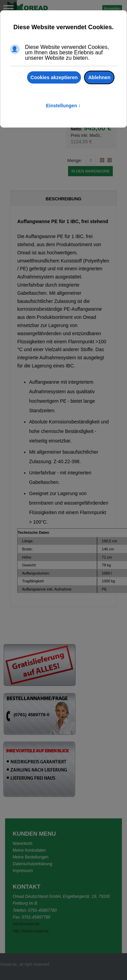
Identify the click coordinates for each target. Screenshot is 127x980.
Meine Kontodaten (29, 850)
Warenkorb (23, 843)
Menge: (75, 160)
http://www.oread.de (31, 931)
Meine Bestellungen (31, 857)
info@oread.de (26, 924)
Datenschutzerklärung (33, 864)
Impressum (23, 871)
